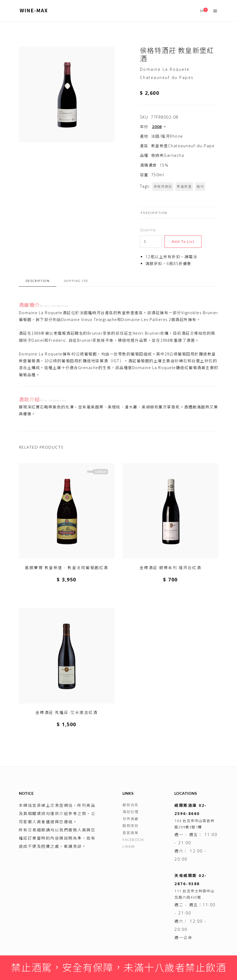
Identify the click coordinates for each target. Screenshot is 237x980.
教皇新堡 (184, 186)
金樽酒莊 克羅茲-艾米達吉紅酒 (67, 712)
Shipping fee (76, 281)
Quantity (148, 230)
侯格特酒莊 (163, 186)
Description (154, 213)
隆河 (200, 186)
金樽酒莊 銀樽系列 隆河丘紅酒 (171, 568)
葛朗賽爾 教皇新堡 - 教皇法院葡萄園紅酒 (67, 568)
